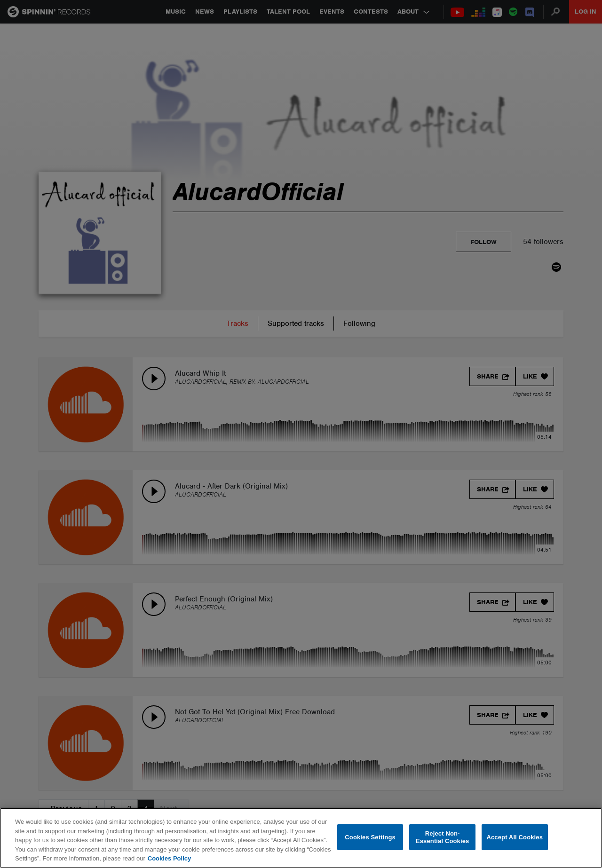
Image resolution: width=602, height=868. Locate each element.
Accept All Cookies (515, 837)
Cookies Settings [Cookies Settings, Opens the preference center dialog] (370, 837)
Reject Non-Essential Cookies (442, 837)
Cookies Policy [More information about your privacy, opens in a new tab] (169, 858)
